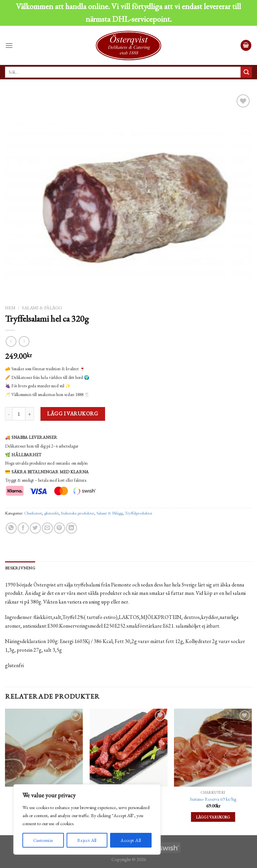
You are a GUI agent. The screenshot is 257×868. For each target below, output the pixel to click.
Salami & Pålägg (42, 308)
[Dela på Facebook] (23, 528)
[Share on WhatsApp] (11, 528)
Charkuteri (33, 513)
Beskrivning (20, 568)
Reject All (87, 840)
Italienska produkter (77, 513)
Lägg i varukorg (73, 414)
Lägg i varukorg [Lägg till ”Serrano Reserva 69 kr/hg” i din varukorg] (213, 817)
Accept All (131, 840)
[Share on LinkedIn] (71, 528)
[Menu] (9, 45)
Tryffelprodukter (139, 513)
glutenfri (51, 513)
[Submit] (246, 72)
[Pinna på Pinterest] (59, 528)
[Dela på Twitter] (35, 528)
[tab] (20, 568)
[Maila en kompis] (47, 528)
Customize (43, 840)
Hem (10, 308)
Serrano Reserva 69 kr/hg (213, 799)
